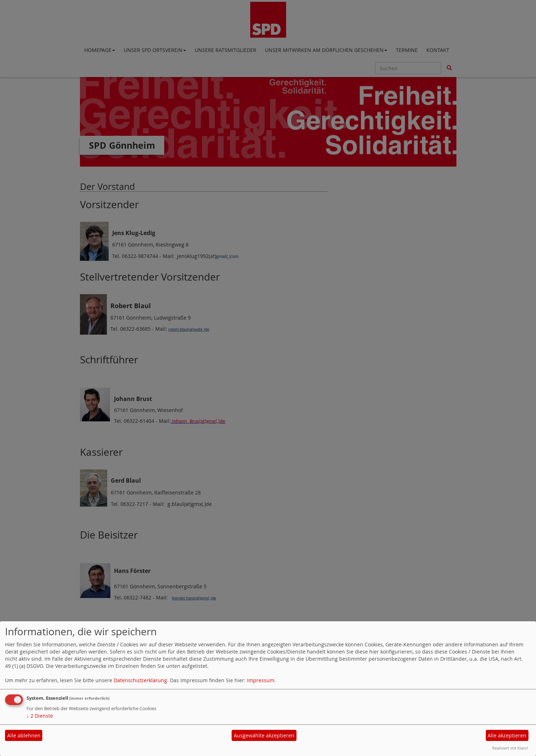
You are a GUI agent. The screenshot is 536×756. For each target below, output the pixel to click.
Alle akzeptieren (507, 735)
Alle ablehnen (24, 735)
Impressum (261, 680)
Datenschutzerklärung (140, 680)
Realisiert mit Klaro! (510, 748)
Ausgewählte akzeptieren (264, 735)
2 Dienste (40, 716)
